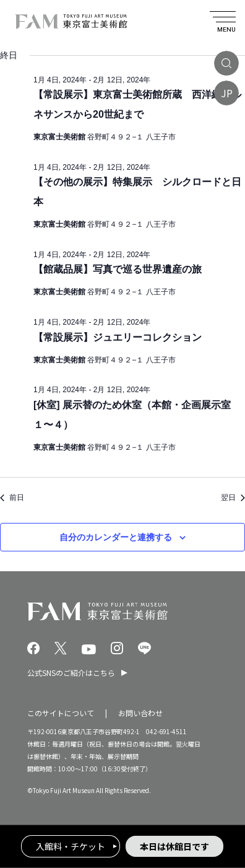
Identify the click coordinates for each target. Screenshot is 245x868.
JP (227, 93)
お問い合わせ (140, 713)
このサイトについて (61, 713)
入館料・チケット (71, 846)
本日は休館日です (174, 846)
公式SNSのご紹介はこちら (71, 673)
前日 (12, 498)
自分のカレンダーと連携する (116, 537)
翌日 (233, 498)
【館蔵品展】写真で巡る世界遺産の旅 (118, 269)
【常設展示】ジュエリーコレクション (118, 337)
